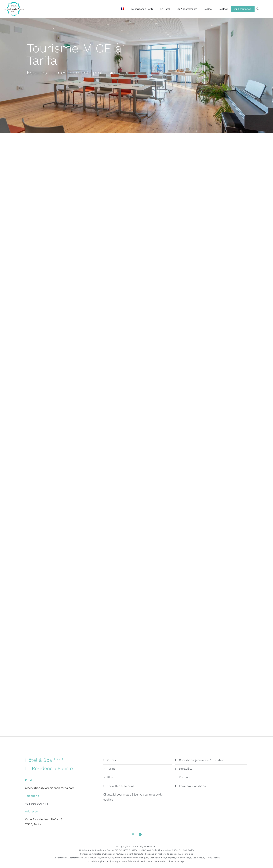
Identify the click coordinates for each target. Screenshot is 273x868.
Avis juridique (186, 854)
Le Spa (208, 9)
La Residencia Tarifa (142, 9)
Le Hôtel (165, 9)
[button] (257, 9)
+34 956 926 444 (37, 804)
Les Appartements (187, 9)
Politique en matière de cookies (161, 854)
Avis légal (180, 861)
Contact (223, 9)
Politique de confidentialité (129, 854)
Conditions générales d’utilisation (97, 854)
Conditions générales (99, 861)
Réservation (243, 9)
